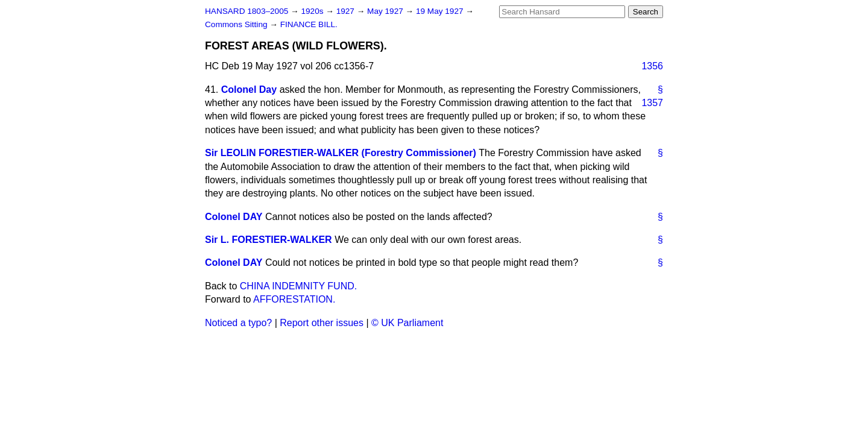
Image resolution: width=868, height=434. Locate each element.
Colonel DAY (234, 217)
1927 (347, 11)
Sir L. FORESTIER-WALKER (269, 240)
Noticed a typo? (238, 323)
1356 (652, 66)
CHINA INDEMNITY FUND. (298, 286)
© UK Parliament (407, 323)
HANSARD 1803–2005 (247, 11)
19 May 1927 (441, 11)
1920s (313, 11)
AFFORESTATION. (294, 299)
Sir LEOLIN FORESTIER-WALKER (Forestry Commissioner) (341, 153)
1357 (652, 103)
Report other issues (322, 323)
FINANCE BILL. (309, 24)
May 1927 (386, 11)
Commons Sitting (237, 24)
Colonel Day (249, 90)
